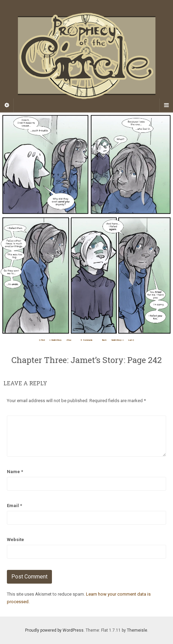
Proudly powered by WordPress (54, 630)
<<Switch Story (55, 340)
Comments (87, 340)
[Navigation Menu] (166, 105)
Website (15, 540)
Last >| (131, 340)
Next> (105, 340)
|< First (42, 340)
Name (15, 472)
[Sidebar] (7, 105)
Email (14, 506)
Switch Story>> (118, 340)
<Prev (69, 340)
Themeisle (137, 630)
